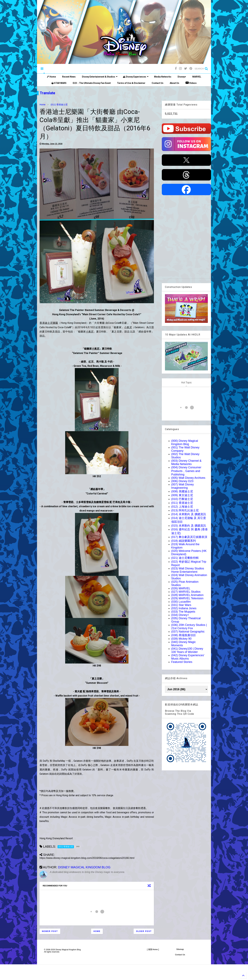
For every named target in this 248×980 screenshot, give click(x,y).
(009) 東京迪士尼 (182, 495)
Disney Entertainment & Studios (100, 77)
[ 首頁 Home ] (153, 949)
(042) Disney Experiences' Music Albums (188, 657)
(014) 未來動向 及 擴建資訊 (189, 514)
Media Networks (163, 77)
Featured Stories (182, 662)
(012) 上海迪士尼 (182, 507)
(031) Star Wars (181, 605)
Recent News (69, 77)
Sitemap (180, 949)
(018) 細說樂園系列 (184, 541)
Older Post (144, 931)
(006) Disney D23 (182, 481)
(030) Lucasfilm (181, 602)
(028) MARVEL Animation (187, 595)
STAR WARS (59, 83)
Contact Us (158, 83)
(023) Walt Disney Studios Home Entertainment (188, 570)
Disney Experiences (136, 77)
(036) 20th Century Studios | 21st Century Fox (189, 627)
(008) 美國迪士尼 (182, 491)
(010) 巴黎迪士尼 (182, 499)
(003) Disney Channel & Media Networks (186, 462)
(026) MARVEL (181, 588)
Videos (191, 83)
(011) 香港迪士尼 (59, 105)
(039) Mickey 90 (181, 639)
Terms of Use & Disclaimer (131, 83)
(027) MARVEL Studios (186, 592)
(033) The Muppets (183, 612)
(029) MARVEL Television (187, 598)
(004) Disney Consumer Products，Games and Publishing (186, 471)
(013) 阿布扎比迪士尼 (185, 510)
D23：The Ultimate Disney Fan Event (92, 83)
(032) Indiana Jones (184, 608)
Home (51, 77)
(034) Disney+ (180, 615)
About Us (174, 83)
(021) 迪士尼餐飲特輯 (185, 558)
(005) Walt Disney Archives (188, 478)
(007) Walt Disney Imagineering (183, 486)
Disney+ (182, 77)
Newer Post (50, 931)
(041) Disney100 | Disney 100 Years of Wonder (187, 650)
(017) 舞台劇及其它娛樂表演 (189, 537)
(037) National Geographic (188, 632)
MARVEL (197, 77)
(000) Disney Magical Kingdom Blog (185, 442)
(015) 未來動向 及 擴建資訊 (189, 526)
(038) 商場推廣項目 (184, 635)
